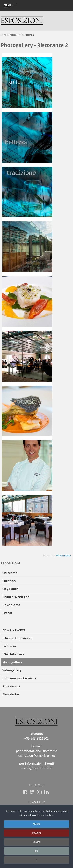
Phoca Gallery (63, 556)
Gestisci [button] (36, 842)
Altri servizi (11, 686)
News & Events (14, 630)
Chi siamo (10, 573)
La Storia (9, 646)
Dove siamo (11, 605)
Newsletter (11, 694)
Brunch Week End (16, 597)
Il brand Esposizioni (17, 638)
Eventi (7, 613)
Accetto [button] (36, 824)
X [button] (36, 860)
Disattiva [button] (36, 833)
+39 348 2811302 (36, 738)
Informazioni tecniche (19, 678)
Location (9, 581)
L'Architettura (13, 654)
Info (36, 851)
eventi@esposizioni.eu (36, 768)
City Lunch (11, 589)
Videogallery (12, 670)
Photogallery (12, 662)
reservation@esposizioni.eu (36, 756)
